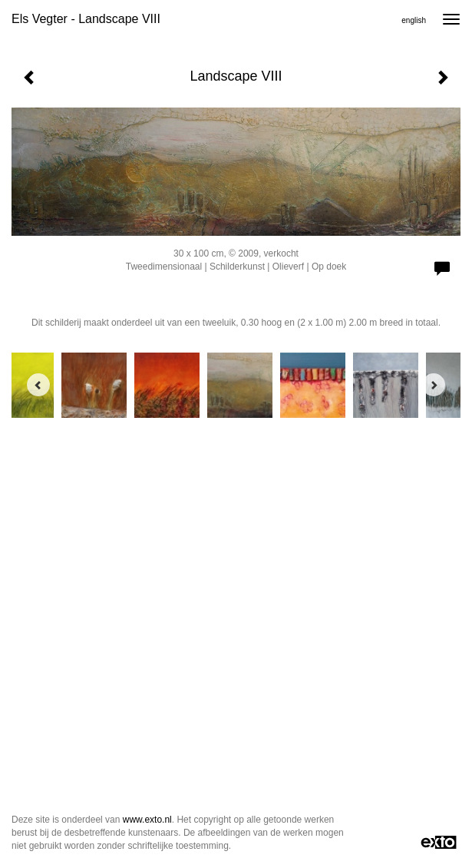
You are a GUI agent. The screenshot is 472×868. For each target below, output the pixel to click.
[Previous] (38, 385)
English (414, 20)
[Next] (434, 385)
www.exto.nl (147, 820)
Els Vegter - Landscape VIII (86, 19)
